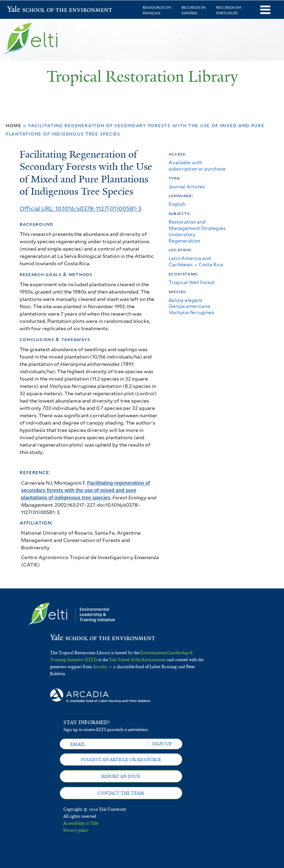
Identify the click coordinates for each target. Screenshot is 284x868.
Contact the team (121, 793)
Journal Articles (187, 187)
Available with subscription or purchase (197, 166)
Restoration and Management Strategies (197, 225)
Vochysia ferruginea (191, 312)
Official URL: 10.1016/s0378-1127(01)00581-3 (80, 209)
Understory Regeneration (184, 238)
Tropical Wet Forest (192, 282)
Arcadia (100, 667)
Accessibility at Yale (81, 823)
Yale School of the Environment (25, 10)
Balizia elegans (186, 300)
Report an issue (121, 776)
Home (13, 125)
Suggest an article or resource (121, 760)
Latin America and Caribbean (190, 261)
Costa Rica (211, 265)
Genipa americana (189, 306)
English (177, 204)
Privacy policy (76, 830)
